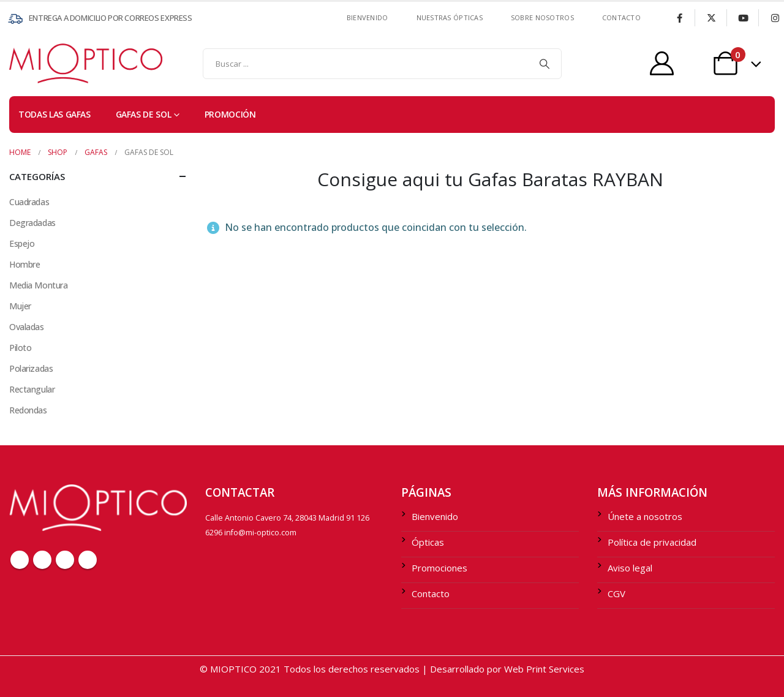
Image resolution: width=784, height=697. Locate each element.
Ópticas (428, 542)
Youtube (65, 560)
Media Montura (39, 285)
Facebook (20, 560)
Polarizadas (31, 368)
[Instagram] (775, 18)
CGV (616, 593)
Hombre (24, 264)
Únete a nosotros (645, 516)
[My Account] (662, 63)
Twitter (42, 560)
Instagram (88, 560)
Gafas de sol (144, 114)
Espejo (22, 243)
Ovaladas (27, 327)
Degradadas (32, 223)
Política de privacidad (652, 542)
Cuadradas (29, 202)
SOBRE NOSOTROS (542, 17)
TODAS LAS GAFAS (55, 114)
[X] (711, 18)
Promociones (439, 568)
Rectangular (32, 389)
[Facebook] (679, 18)
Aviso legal (630, 568)
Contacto (431, 593)
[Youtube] (743, 18)
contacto (621, 17)
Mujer (20, 306)
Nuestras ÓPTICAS (450, 17)
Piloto (20, 348)
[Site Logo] (34, 63)
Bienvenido (367, 17)
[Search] (545, 64)
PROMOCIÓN (230, 114)
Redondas (28, 410)
